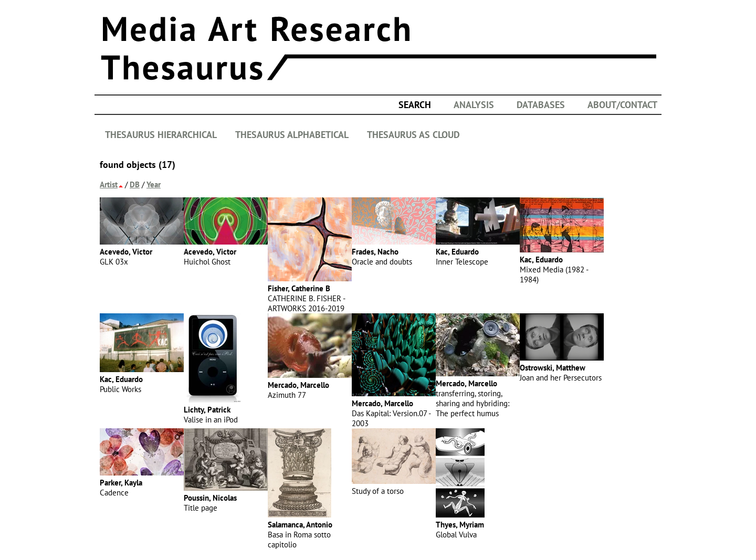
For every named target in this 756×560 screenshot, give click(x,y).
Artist (109, 184)
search (415, 105)
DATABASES (541, 105)
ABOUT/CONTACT (622, 105)
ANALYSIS (474, 105)
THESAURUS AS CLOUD (413, 135)
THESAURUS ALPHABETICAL (292, 135)
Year (154, 184)
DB (135, 184)
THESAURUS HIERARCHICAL (161, 135)
